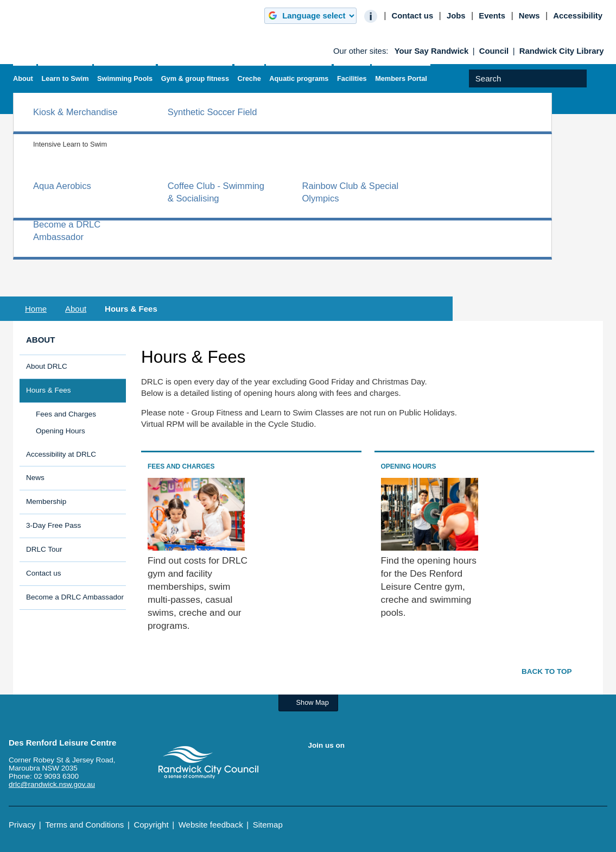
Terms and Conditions (84, 825)
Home (36, 309)
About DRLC (47, 366)
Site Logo (208, 762)
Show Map (313, 702)
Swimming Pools (125, 78)
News (529, 16)
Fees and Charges (66, 414)
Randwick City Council (50, 30)
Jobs (456, 16)
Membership (46, 501)
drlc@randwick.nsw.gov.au (52, 784)
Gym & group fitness (195, 78)
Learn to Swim (65, 78)
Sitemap (268, 825)
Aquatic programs (299, 78)
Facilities (352, 78)
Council (494, 51)
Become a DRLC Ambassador (75, 597)
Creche (249, 78)
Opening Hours (61, 431)
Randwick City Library (562, 51)
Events (492, 16)
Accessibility (578, 16)
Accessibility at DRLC (61, 454)
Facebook (317, 768)
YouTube (338, 768)
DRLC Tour (44, 549)
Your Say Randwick (432, 51)
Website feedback (211, 825)
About (23, 78)
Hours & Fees (49, 390)
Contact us (412, 16)
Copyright (151, 825)
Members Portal (401, 78)
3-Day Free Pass (53, 525)
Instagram (359, 768)
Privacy (22, 825)
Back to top (547, 671)
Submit (595, 87)
